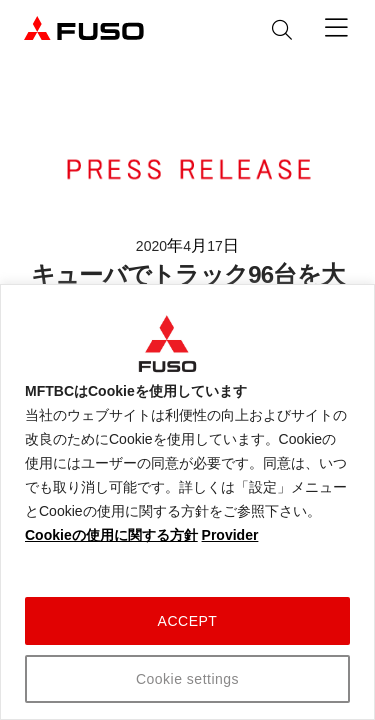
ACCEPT (188, 621)
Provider (230, 535)
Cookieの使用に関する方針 (111, 535)
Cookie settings (187, 679)
